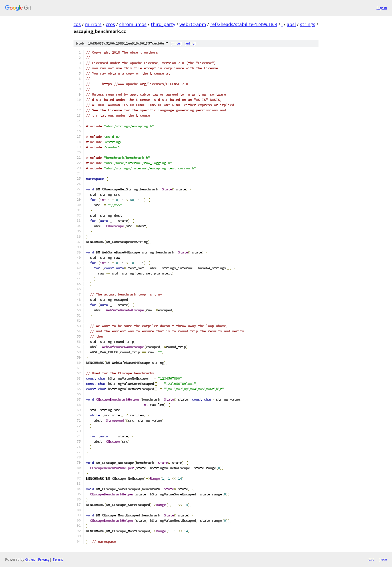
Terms (58, 559)
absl (291, 24)
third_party (163, 24)
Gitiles (30, 559)
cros (110, 24)
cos (77, 24)
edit (190, 43)
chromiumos (133, 24)
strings (308, 24)
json (383, 559)
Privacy (44, 559)
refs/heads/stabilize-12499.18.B (244, 24)
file (176, 43)
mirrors (93, 24)
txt (371, 559)
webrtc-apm (193, 24)
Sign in (382, 8)
